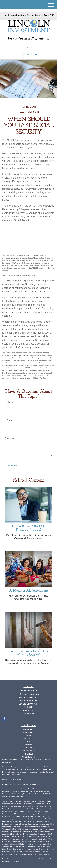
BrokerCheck (7, 762)
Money (28, 745)
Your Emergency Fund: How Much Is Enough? (29, 653)
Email (10, 420)
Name (10, 402)
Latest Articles (28, 751)
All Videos (28, 754)
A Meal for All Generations (28, 591)
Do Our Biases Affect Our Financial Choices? (29, 528)
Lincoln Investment (15, 794)
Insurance (28, 739)
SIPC (48, 794)
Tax (29, 742)
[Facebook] (28, 48)
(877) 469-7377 (28, 55)
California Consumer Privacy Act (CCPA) (26, 769)
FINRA (44, 794)
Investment (28, 732)
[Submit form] (12, 466)
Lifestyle (28, 748)
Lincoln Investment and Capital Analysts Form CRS (28, 15)
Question (10, 438)
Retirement (28, 729)
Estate (29, 735)
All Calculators (28, 757)
